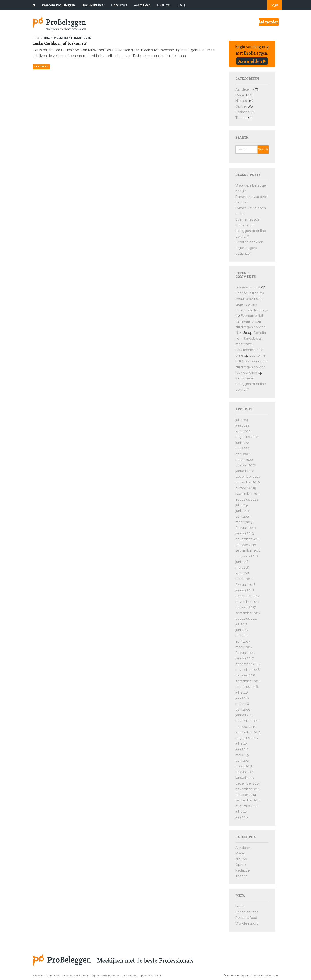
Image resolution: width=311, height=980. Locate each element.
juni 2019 (242, 511)
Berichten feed (247, 912)
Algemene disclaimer (75, 976)
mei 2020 (242, 448)
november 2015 (247, 721)
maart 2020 (244, 460)
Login (275, 5)
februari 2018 (245, 585)
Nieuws (241, 101)
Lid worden (269, 22)
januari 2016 (245, 715)
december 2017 (247, 596)
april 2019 (243, 517)
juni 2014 (242, 817)
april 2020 (243, 454)
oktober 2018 (246, 545)
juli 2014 (242, 812)
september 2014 (248, 800)
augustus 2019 (247, 499)
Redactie (243, 112)
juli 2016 (242, 692)
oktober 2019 (246, 488)
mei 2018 (242, 568)
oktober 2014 (246, 795)
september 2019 (248, 494)
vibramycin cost (248, 287)
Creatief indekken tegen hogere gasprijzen (249, 248)
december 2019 (248, 477)
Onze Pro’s (119, 5)
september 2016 (248, 681)
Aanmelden (142, 5)
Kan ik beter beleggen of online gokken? (251, 231)
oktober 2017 (246, 607)
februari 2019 (246, 528)
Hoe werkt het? (93, 5)
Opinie (241, 106)
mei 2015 (242, 755)
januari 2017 (244, 658)
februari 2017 (245, 653)
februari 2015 (245, 772)
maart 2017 (244, 647)
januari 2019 (245, 533)
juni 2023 (242, 426)
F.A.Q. (182, 5)
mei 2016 (242, 704)
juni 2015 (242, 749)
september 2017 (248, 613)
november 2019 (248, 482)
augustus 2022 (247, 437)
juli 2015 (241, 743)
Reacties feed (246, 918)
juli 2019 (242, 505)
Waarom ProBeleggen (58, 5)
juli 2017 (241, 624)
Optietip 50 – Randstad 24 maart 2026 (251, 338)
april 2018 (243, 573)
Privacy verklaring (152, 976)
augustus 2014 (247, 806)
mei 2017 (242, 636)
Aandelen (41, 67)
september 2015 (248, 732)
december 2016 (248, 664)
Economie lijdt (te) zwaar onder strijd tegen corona (250, 299)
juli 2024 (242, 420)
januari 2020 (245, 471)
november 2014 (247, 789)
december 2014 (248, 783)
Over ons (164, 5)
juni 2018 (242, 562)
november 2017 (247, 602)
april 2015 (243, 761)
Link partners (130, 976)
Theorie (241, 118)
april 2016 (243, 710)
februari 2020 (246, 465)
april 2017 (243, 641)
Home (36, 38)
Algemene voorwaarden (105, 976)
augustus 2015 (246, 738)
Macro (240, 95)
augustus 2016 (247, 687)
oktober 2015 (246, 727)
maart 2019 (244, 522)
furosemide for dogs (251, 310)
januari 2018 (245, 590)
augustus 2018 (247, 556)
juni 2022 (242, 443)
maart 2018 (244, 579)
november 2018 (247, 539)
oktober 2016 (246, 675)
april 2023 (243, 431)
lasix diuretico (246, 373)
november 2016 (248, 670)
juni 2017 (242, 630)
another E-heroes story (265, 976)
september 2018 (248, 550)
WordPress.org (247, 923)
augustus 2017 (246, 619)
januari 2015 (244, 778)
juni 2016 (242, 698)
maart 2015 (244, 766)
